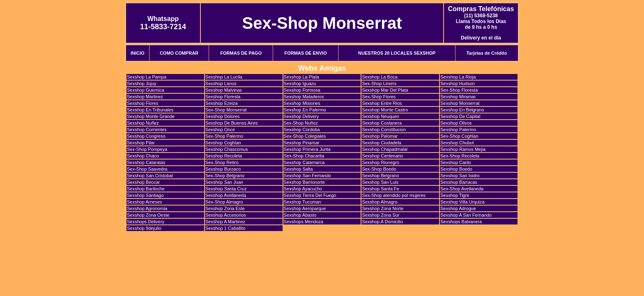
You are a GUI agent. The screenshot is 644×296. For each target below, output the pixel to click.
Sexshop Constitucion (384, 129)
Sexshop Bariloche (146, 189)
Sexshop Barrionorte (304, 182)
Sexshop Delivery (301, 116)
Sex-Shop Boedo (379, 169)
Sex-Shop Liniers (379, 83)
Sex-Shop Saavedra (147, 169)
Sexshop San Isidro (460, 176)
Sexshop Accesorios (226, 215)
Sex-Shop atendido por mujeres (394, 195)
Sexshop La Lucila (224, 77)
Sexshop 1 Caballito (225, 228)
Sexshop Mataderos (304, 97)
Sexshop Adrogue (458, 208)
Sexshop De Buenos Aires (232, 123)
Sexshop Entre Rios (382, 103)
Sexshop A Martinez (225, 222)
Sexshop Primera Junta (307, 149)
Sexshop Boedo (456, 169)
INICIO (138, 53)
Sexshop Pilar (141, 143)
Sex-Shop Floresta (459, 90)
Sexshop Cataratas (146, 162)
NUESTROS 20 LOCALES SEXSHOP (397, 53)
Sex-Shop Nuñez (301, 123)
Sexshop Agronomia (147, 208)
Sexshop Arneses (145, 202)
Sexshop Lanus (221, 83)
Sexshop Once (220, 129)
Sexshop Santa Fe (381, 189)
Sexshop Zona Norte (383, 208)
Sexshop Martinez (145, 97)
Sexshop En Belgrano (462, 110)
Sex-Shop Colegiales (305, 136)
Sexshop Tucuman (302, 202)
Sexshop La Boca (379, 77)
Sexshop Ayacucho (303, 189)
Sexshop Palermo (458, 129)
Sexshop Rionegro (381, 162)
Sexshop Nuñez (143, 123)
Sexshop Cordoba (302, 129)
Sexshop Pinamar (302, 143)
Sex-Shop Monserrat (322, 23)
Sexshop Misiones (302, 103)
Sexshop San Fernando (308, 176)
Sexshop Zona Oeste (148, 215)
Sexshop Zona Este (225, 208)
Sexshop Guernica (146, 90)
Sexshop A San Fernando (466, 215)
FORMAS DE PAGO (241, 53)
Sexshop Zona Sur (381, 215)
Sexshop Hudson (458, 83)
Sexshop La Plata (301, 77)
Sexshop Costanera (382, 123)
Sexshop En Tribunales (150, 110)
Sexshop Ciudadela (381, 143)
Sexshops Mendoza (304, 222)
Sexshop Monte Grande (151, 116)
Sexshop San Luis (380, 182)
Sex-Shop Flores (379, 97)
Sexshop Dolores (223, 116)
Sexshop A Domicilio (382, 222)
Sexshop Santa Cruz (226, 189)
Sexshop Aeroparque (305, 208)
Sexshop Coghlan (223, 143)
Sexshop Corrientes (147, 129)
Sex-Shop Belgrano (225, 176)
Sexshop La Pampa (147, 77)
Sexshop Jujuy (142, 83)
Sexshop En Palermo (305, 110)
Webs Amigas (322, 68)
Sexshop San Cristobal (150, 176)
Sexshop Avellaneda (226, 195)
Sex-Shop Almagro (224, 202)
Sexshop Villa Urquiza (462, 202)
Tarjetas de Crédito (487, 53)
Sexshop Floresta (223, 97)
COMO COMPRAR (179, 53)
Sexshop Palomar (380, 136)
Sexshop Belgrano (380, 176)
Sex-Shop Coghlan (459, 136)
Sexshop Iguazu (300, 83)
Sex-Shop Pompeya (147, 149)
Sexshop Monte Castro (385, 110)
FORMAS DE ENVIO (305, 53)
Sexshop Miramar (458, 97)
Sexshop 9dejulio (144, 228)
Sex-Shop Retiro (222, 162)
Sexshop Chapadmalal (385, 149)
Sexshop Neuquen (381, 116)
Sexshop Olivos (456, 123)
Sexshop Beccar (143, 182)
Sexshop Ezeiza (222, 103)
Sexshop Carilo (456, 162)
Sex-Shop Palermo (224, 136)
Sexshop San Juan (224, 182)
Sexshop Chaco (143, 156)
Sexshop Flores (143, 103)
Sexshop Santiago (145, 195)
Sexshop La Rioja (458, 77)
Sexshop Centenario (382, 156)
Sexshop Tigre (455, 195)
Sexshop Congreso (146, 136)
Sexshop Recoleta (224, 156)
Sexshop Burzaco (223, 169)
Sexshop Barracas (459, 182)
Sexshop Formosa (302, 90)
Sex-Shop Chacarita (304, 156)
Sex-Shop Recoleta (460, 156)
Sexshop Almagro (379, 202)
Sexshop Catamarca (304, 162)
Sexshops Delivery (146, 222)
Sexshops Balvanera (461, 222)
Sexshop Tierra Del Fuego (310, 195)
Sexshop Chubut (457, 143)
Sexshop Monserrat (460, 103)
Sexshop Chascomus (227, 149)
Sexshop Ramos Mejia (463, 149)
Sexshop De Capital (460, 116)
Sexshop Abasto (300, 215)
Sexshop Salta (298, 169)
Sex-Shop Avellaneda (462, 189)
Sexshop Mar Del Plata (385, 90)
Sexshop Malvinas (224, 90)
